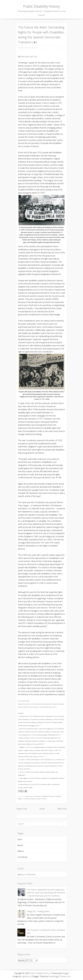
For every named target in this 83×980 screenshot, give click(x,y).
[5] (19, 760)
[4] (19, 747)
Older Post (62, 809)
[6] (19, 772)
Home (42, 809)
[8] (19, 784)
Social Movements (30, 799)
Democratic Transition (33, 796)
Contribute (22, 857)
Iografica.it (26, 976)
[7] (19, 778)
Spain (39, 799)
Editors (21, 851)
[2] (19, 729)
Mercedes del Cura (29, 57)
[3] (19, 738)
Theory (44, 799)
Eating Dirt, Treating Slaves (38, 911)
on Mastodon (30, 874)
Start (20, 839)
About (20, 845)
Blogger (66, 973)
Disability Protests (48, 796)
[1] (19, 716)
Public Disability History (42, 6)
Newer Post (22, 809)
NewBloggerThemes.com (60, 976)
